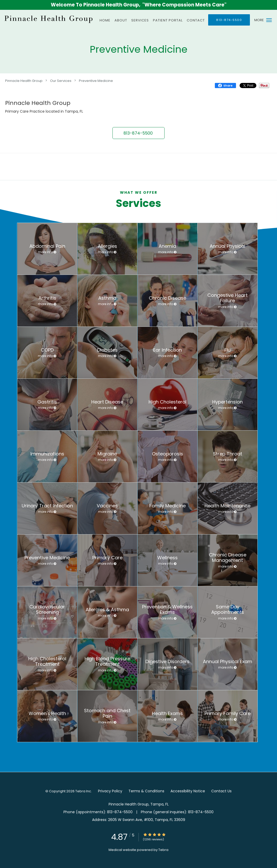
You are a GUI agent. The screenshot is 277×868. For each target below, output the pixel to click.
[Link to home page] (48, 19)
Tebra (163, 850)
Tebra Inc (83, 791)
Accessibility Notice (188, 791)
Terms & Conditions (146, 791)
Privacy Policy (110, 791)
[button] (269, 20)
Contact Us (221, 791)
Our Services (61, 80)
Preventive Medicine (96, 80)
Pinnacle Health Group (24, 80)
